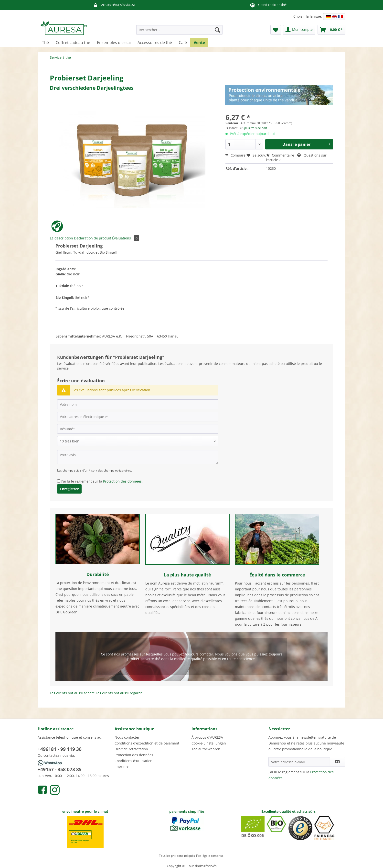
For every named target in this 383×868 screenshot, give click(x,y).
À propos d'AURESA (207, 737)
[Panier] (331, 30)
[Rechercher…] (179, 30)
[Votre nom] (138, 404)
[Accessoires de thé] (155, 43)
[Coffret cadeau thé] (73, 43)
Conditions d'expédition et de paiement (147, 743)
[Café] (183, 43)
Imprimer (122, 766)
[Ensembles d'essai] (114, 43)
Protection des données (122, 481)
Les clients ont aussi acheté (72, 693)
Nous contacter (127, 737)
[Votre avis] (138, 457)
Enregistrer (69, 489)
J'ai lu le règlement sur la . (102, 481)
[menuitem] (179, 32)
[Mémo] (276, 30)
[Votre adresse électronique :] (138, 417)
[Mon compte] (299, 30)
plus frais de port (256, 128)
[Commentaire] (138, 441)
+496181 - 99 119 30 (60, 749)
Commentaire (281, 155)
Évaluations (126, 238)
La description (61, 238)
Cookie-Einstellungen (209, 743)
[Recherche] (217, 30)
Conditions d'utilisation (133, 761)
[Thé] (45, 43)
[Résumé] (138, 429)
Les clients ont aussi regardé (119, 693)
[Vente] (199, 43)
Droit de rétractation (131, 749)
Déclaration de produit (93, 238)
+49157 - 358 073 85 (60, 769)
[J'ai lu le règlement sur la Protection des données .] (59, 481)
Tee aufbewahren (206, 749)
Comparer (236, 155)
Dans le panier (306, 144)
